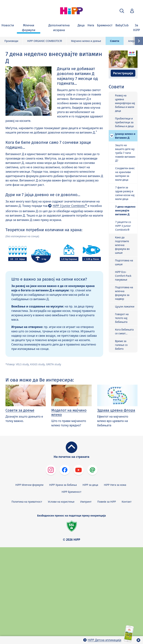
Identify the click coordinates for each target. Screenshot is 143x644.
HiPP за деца (90, 485)
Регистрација (123, 73)
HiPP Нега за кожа (115, 485)
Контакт (127, 502)
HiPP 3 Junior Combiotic (70, 206)
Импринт (86, 502)
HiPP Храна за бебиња (63, 485)
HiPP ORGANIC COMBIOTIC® (45, 41)
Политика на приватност (27, 502)
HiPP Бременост (71, 492)
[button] (122, 11)
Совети (115, 41)
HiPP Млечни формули (29, 485)
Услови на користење (61, 502)
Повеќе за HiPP (107, 502)
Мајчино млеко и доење (86, 41)
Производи (11, 41)
